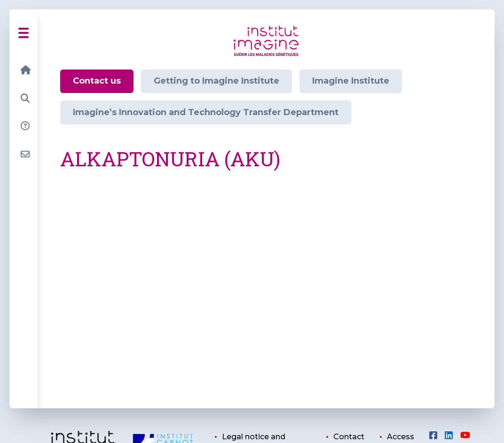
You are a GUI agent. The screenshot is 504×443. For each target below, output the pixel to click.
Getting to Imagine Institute (217, 81)
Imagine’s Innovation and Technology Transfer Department (206, 112)
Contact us (97, 81)
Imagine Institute (351, 81)
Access (401, 437)
